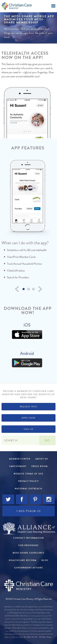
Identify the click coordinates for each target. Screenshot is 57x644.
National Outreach (28, 489)
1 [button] (24, 289)
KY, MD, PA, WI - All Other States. (38, 637)
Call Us (28, 429)
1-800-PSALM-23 (29, 511)
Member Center (20, 459)
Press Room (40, 466)
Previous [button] (17, 289)
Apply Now (28, 418)
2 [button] (29, 289)
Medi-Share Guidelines (28, 553)
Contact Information (29, 538)
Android (27, 353)
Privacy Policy (28, 481)
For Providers (28, 545)
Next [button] (40, 289)
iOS (27, 325)
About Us (42, 459)
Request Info (29, 407)
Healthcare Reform (23, 560)
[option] (28, 222)
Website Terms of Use (28, 474)
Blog (45, 560)
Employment (18, 466)
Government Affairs (29, 568)
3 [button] (34, 289)
